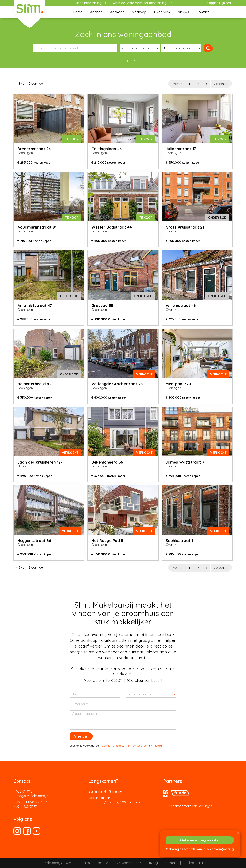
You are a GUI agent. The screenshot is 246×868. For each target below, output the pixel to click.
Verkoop (139, 12)
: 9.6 (91, 3)
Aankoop (117, 12)
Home (78, 12)
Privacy (157, 746)
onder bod (217, 218)
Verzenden (80, 736)
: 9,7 (142, 3)
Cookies (107, 746)
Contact (203, 12)
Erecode (118, 746)
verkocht (144, 374)
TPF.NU (204, 863)
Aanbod (96, 12)
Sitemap (171, 863)
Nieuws (183, 12)
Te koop (72, 139)
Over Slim (162, 12)
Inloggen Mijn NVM (219, 3)
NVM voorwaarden (136, 746)
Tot (166, 48)
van (124, 48)
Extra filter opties (121, 60)
